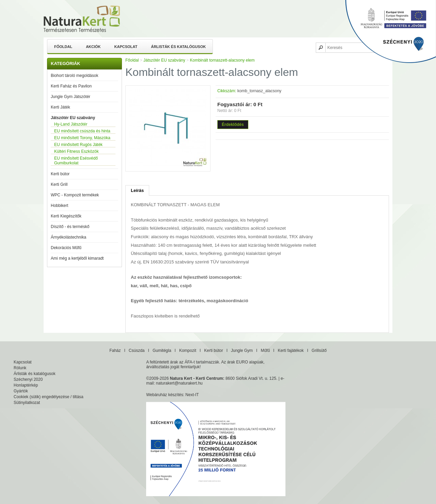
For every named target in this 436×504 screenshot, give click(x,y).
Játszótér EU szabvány (73, 118)
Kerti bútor (60, 174)
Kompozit (188, 351)
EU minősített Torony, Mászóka (82, 138)
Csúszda (137, 351)
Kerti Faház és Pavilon (71, 86)
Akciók (93, 47)
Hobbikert (59, 206)
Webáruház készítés (165, 395)
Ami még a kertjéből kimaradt (77, 258)
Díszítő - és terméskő (70, 227)
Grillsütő (319, 351)
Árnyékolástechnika (68, 237)
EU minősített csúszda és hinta (82, 131)
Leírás (137, 190)
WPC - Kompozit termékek (75, 195)
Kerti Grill (59, 184)
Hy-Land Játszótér (71, 124)
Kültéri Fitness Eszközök (76, 151)
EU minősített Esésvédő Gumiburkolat (76, 161)
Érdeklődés (233, 125)
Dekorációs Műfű (66, 248)
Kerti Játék (60, 107)
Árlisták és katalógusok (178, 47)
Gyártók (21, 391)
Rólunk (20, 368)
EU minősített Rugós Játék (78, 145)
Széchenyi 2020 (28, 379)
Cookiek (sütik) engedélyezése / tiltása (49, 397)
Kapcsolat (126, 47)
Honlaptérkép (26, 385)
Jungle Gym (242, 351)
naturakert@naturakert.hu (179, 383)
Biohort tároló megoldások (74, 76)
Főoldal (63, 47)
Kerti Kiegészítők (66, 216)
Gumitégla (162, 351)
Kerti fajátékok (291, 351)
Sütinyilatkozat (27, 403)
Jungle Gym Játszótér (71, 97)
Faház (115, 351)
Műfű (265, 351)
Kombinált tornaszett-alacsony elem (222, 60)
